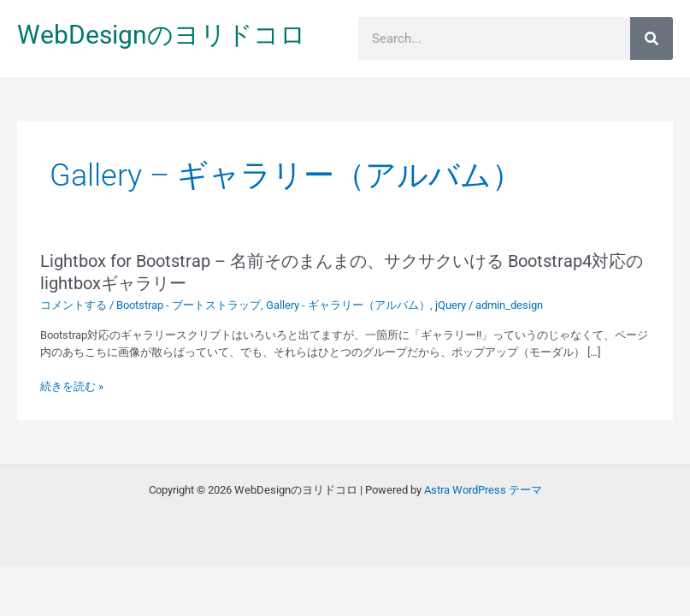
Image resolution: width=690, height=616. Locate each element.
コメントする (74, 305)
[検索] (652, 38)
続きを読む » (72, 387)
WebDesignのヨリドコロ (162, 35)
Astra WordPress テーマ (483, 490)
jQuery (451, 305)
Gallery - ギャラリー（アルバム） (348, 305)
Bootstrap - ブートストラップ (189, 305)
